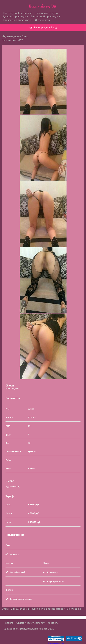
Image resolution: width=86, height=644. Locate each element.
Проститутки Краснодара (18, 13)
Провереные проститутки (18, 20)
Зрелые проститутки (47, 13)
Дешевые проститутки (16, 16)
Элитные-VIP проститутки (46, 16)
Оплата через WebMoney (31, 623)
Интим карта (42, 20)
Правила (9, 623)
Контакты (53, 623)
